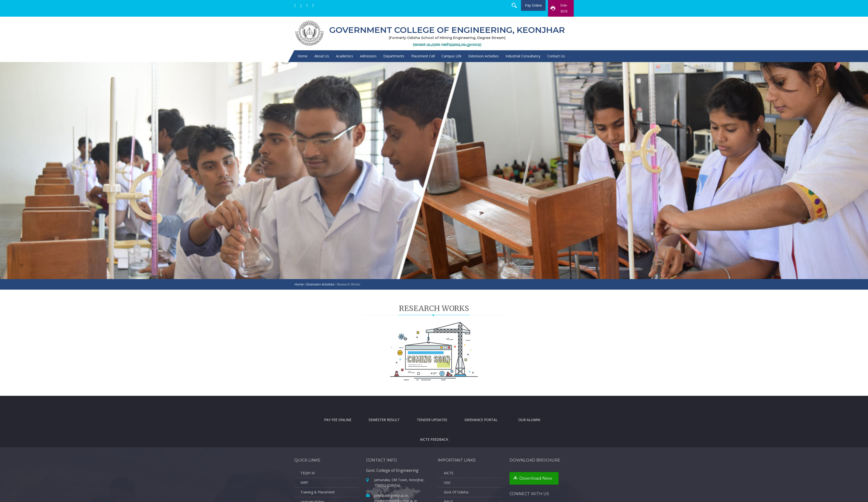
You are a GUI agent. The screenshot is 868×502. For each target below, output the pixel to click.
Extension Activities (484, 56)
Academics (345, 56)
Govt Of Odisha (456, 492)
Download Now (536, 478)
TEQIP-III (307, 473)
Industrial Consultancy (523, 56)
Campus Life (452, 56)
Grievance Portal (481, 419)
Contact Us (556, 56)
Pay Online (533, 5)
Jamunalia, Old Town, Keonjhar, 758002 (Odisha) (399, 490)
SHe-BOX (559, 8)
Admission (368, 56)
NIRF (304, 483)
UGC (447, 483)
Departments (394, 56)
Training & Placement (318, 492)
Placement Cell (423, 56)
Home (303, 56)
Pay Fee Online (338, 427)
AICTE (449, 473)
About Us (322, 56)
